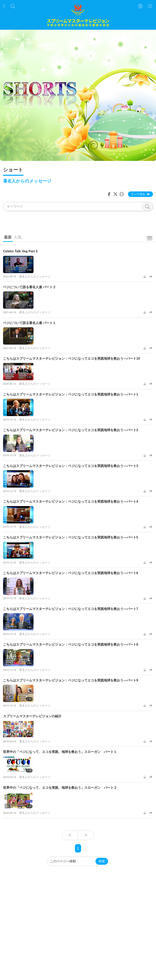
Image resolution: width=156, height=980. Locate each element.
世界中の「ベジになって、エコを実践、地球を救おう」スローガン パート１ (60, 752)
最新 (8, 237)
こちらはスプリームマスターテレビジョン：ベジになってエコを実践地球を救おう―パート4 (71, 502)
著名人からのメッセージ (35, 276)
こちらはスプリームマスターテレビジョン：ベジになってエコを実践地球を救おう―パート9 (71, 680)
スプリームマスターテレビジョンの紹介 (32, 716)
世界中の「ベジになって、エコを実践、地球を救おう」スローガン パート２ (60, 788)
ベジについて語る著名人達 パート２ (29, 287)
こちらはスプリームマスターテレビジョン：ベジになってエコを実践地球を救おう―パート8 (71, 644)
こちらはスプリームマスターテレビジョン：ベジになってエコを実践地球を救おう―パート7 (71, 609)
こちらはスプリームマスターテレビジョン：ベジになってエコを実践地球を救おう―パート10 (71, 359)
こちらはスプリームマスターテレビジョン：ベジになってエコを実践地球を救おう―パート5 (71, 537)
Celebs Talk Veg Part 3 (20, 251)
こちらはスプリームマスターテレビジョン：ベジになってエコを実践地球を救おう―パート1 (71, 394)
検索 (102, 861)
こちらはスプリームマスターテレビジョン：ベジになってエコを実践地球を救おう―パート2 (71, 430)
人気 (18, 237)
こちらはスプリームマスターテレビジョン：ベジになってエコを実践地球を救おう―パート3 (71, 466)
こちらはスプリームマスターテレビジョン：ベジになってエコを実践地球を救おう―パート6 (71, 573)
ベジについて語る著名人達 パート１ (29, 323)
